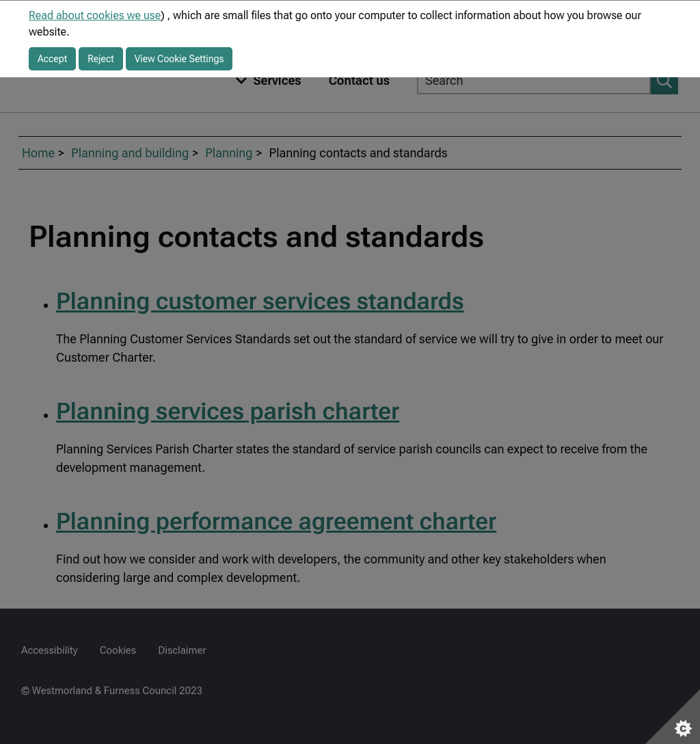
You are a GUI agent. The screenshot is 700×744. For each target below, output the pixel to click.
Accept (52, 59)
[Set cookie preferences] (673, 717)
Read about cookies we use (95, 15)
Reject (101, 59)
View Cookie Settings (179, 59)
